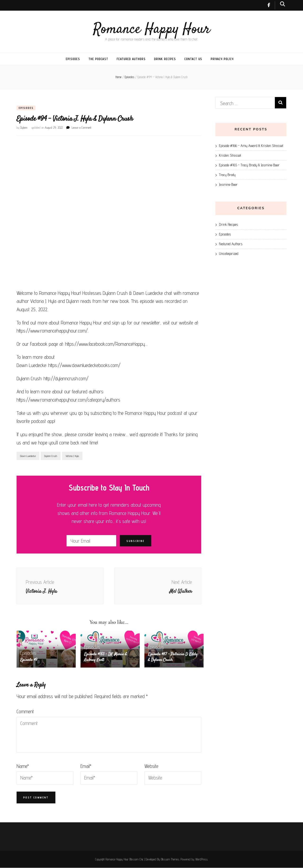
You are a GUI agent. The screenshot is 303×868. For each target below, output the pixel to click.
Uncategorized (229, 254)
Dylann (24, 128)
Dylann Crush (51, 456)
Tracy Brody (227, 175)
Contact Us (193, 59)
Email (86, 766)
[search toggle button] (283, 4)
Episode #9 (29, 660)
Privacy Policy (222, 59)
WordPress (201, 859)
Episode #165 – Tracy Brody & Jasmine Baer (249, 165)
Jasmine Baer (228, 184)
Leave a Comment (82, 128)
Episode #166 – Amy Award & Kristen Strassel (251, 146)
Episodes (73, 59)
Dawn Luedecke (28, 456)
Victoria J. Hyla (72, 456)
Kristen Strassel (230, 155)
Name (23, 766)
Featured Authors (131, 59)
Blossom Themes (170, 859)
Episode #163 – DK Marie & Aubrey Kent (106, 658)
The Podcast (98, 59)
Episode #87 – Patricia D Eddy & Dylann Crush (173, 658)
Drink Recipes (165, 59)
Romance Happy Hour (152, 29)
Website (151, 766)
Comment (25, 712)
